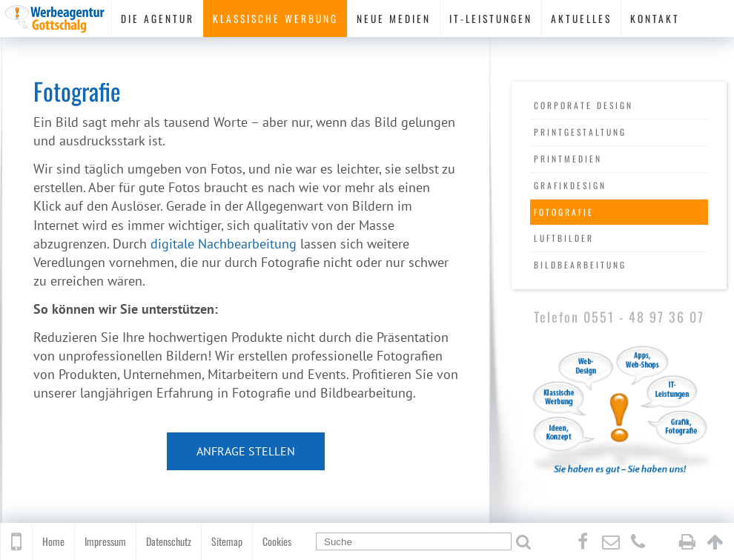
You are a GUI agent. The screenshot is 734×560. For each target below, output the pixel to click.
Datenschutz (169, 541)
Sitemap (227, 541)
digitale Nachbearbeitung (224, 244)
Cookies (277, 541)
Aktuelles (581, 19)
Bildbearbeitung (580, 264)
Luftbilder (564, 238)
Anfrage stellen (246, 451)
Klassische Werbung (275, 19)
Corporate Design (583, 105)
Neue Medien (394, 19)
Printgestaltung (580, 132)
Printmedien (568, 158)
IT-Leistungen (491, 19)
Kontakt (655, 19)
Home (53, 541)
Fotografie (564, 212)
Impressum (105, 541)
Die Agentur (158, 19)
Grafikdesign (570, 185)
